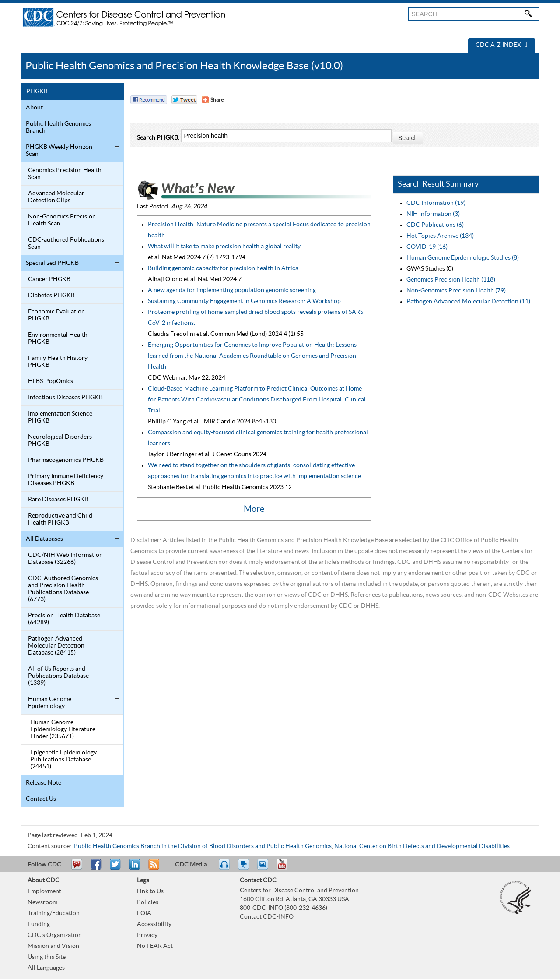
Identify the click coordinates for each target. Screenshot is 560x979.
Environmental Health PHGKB (58, 338)
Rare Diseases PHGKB (58, 500)
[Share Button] (213, 100)
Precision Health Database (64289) (64, 619)
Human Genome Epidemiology (50, 703)
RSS (153, 868)
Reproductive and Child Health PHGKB (60, 519)
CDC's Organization (55, 935)
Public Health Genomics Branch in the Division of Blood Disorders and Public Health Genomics (203, 846)
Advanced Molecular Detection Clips (56, 197)
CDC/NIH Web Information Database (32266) (65, 559)
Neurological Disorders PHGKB (60, 440)
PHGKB (37, 92)
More (254, 509)
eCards (265, 868)
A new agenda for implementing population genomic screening (232, 290)
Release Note (44, 783)
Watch (245, 868)
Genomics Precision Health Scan (65, 174)
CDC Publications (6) (435, 225)
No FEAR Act (155, 946)
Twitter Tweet (184, 100)
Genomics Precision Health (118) (451, 280)
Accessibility (154, 924)
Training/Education (54, 913)
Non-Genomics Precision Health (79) (456, 291)
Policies (148, 902)
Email (77, 868)
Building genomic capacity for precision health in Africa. (224, 268)
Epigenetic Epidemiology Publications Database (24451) (63, 760)
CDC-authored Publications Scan (66, 243)
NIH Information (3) (433, 214)
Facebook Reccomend (149, 100)
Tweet (116, 868)
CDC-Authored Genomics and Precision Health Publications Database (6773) (63, 589)
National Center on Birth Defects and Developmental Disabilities (422, 846)
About (34, 108)
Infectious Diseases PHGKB (65, 398)
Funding (39, 924)
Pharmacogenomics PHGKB (66, 460)
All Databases (44, 539)
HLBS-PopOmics (51, 381)
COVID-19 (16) (427, 247)
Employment (44, 891)
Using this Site (47, 957)
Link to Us (150, 891)
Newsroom (42, 902)
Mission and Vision (53, 946)
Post (133, 868)
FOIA (144, 913)
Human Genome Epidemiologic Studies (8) (463, 258)
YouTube (286, 868)
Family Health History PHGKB (58, 362)
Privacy (147, 935)
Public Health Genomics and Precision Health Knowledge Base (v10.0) (184, 66)
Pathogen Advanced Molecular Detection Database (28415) (56, 646)
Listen (225, 868)
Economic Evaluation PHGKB (56, 315)
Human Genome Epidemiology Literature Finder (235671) (63, 729)
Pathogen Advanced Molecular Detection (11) (468, 302)
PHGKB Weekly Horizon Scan (59, 151)
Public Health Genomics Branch (58, 127)
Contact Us (41, 799)
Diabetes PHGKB (51, 296)
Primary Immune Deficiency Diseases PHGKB (66, 480)
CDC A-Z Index (502, 45)
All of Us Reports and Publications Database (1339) (58, 676)
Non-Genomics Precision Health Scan (62, 220)
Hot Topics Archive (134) (440, 236)
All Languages (46, 968)
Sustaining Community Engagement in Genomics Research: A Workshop (244, 301)
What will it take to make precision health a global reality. (225, 247)
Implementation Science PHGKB (60, 417)
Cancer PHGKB (49, 279)
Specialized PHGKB (52, 263)
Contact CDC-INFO (267, 917)
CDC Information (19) (436, 203)
